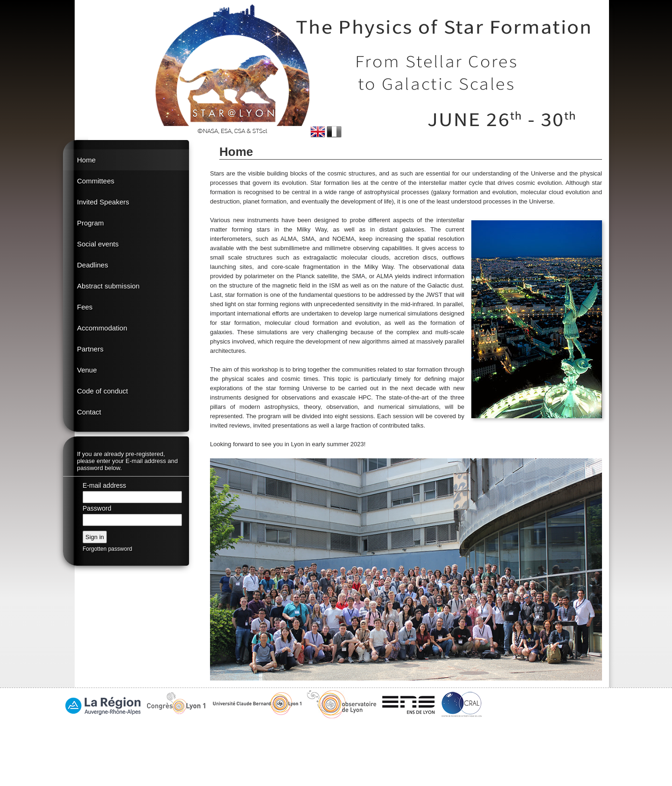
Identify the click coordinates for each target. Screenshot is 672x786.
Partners (90, 349)
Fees (85, 307)
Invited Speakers (103, 202)
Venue (87, 370)
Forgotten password (107, 549)
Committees (96, 181)
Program (91, 223)
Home (86, 160)
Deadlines (93, 265)
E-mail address (104, 485)
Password (97, 508)
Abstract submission (108, 286)
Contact (89, 412)
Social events (98, 244)
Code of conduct (102, 391)
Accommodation (102, 328)
